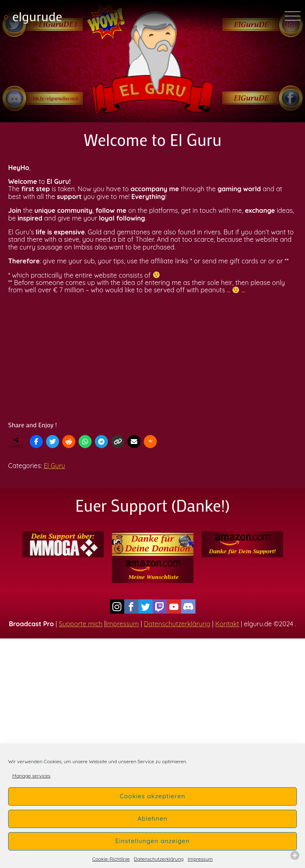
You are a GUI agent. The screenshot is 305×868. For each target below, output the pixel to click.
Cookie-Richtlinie (111, 859)
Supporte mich (80, 624)
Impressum (200, 859)
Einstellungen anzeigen (152, 841)
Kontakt (227, 624)
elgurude (37, 16)
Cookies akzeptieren (152, 796)
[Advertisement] (152, 358)
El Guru (54, 466)
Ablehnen (153, 818)
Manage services (31, 776)
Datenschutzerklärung (159, 859)
